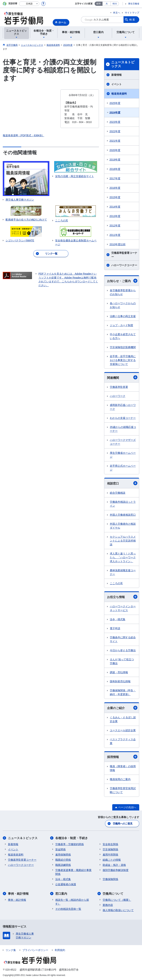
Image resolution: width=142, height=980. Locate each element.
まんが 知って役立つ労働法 (122, 661)
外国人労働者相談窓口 (123, 515)
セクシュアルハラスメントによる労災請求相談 (123, 541)
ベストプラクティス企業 (123, 741)
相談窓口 (122, 483)
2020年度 (115, 150)
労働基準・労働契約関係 (70, 844)
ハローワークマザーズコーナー (123, 442)
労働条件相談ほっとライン (123, 504)
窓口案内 (61, 894)
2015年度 (115, 197)
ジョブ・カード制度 (121, 325)
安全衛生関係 (110, 844)
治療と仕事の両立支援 (123, 316)
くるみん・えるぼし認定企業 (123, 719)
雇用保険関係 (63, 855)
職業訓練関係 (63, 865)
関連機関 (122, 377)
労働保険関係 (110, 879)
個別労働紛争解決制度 (116, 870)
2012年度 (115, 226)
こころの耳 (116, 583)
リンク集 (11, 950)
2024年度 (115, 112)
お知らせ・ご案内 (122, 281)
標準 (99, 4)
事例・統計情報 (18, 894)
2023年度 (115, 122)
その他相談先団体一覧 (68, 909)
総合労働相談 (118, 493)
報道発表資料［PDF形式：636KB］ (23, 135)
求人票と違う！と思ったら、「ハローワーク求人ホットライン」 (123, 557)
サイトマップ (132, 13)
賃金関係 (60, 849)
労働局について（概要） (117, 900)
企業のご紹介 (122, 708)
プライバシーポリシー (35, 950)
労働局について (113, 894)
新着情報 (116, 75)
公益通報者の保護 (66, 884)
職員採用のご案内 (120, 779)
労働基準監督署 (119, 387)
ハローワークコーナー (124, 265)
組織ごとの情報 (112, 860)
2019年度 (115, 160)
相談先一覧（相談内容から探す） (72, 902)
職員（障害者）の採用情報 (123, 768)
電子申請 (115, 628)
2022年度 (115, 131)
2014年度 (115, 207)
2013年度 (115, 216)
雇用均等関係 (110, 855)
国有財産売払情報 (120, 681)
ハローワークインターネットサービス (123, 608)
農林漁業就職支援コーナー (123, 572)
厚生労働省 (134, 4)
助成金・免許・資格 (114, 865)
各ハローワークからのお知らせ (123, 305)
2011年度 (115, 235)
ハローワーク (118, 396)
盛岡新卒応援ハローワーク (123, 407)
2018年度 (115, 169)
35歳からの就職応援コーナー (123, 429)
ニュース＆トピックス (123, 64)
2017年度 (115, 178)
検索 (132, 20)
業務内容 (108, 905)
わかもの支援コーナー (123, 418)
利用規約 (60, 950)
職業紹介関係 (63, 860)
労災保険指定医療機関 (123, 347)
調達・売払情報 (119, 672)
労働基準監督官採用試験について (123, 790)
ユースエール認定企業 (123, 730)
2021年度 (115, 141)
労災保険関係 (110, 849)
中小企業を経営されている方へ (123, 336)
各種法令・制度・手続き (72, 838)
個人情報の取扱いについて (118, 910)
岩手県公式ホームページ (123, 468)
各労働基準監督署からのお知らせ (123, 292)
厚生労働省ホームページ (123, 455)
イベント (116, 84)
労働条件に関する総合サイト (123, 639)
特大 (115, 4)
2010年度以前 (118, 244)
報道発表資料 (119, 94)
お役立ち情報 (122, 597)
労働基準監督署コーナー (124, 255)
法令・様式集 (118, 619)
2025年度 (115, 103)
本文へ (117, 13)
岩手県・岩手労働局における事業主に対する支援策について (123, 360)
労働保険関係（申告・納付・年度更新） (123, 692)
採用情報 (122, 757)
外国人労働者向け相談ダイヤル (123, 526)
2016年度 (115, 188)
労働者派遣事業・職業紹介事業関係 (73, 872)
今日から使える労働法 (123, 650)
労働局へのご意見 (123, 824)
